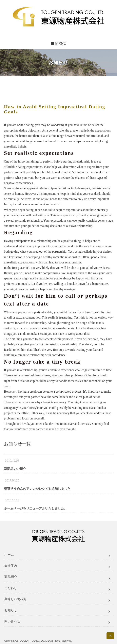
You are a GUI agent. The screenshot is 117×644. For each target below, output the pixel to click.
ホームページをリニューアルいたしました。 (36, 508)
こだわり (11, 588)
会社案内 (11, 566)
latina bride (87, 125)
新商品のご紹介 (15, 469)
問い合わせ (12, 621)
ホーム (9, 555)
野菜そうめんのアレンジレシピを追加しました (37, 489)
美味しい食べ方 (15, 599)
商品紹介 (11, 577)
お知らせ (11, 610)
